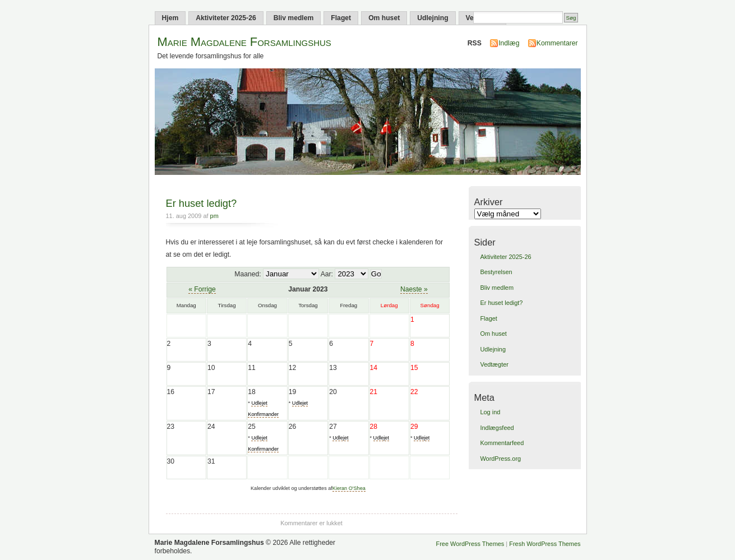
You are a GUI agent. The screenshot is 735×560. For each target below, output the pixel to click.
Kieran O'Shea (349, 488)
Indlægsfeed (497, 428)
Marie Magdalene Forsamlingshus (244, 42)
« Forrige (202, 289)
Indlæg (509, 43)
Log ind (490, 412)
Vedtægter (494, 364)
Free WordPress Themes (470, 544)
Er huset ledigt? (202, 203)
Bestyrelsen (496, 272)
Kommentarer (557, 43)
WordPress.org (500, 459)
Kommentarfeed (502, 443)
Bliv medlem (294, 18)
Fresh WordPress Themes (545, 544)
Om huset (384, 18)
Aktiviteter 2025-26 (226, 18)
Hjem (170, 18)
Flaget (341, 18)
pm (214, 216)
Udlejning (433, 18)
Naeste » (414, 289)
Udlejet (300, 403)
